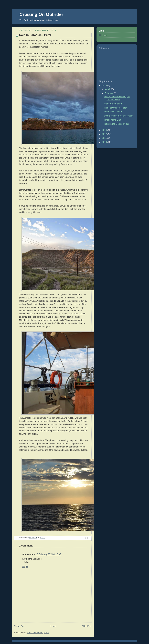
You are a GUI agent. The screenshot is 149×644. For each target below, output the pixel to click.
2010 (105, 142)
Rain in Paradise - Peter (115, 108)
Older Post (87, 626)
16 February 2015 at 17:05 (48, 554)
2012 (105, 134)
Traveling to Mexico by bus (117, 124)
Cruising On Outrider (41, 14)
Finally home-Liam (113, 120)
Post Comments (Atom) (38, 633)
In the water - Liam (113, 112)
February (109, 93)
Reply (25, 567)
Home (53, 626)
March (108, 89)
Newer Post (20, 626)
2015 (105, 86)
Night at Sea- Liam (113, 104)
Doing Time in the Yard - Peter (118, 116)
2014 (105, 130)
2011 (105, 138)
